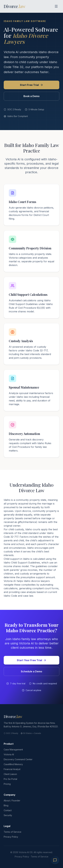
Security (8, 815)
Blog (6, 805)
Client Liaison (10, 774)
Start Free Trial (31, 85)
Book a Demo (31, 96)
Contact (8, 810)
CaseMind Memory (13, 764)
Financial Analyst (12, 769)
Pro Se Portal (10, 779)
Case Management (13, 750)
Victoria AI (9, 754)
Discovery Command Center (18, 759)
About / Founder (12, 801)
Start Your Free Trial (32, 660)
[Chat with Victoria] (55, 860)
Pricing (7, 784)
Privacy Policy (11, 837)
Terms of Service (13, 832)
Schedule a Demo (31, 671)
